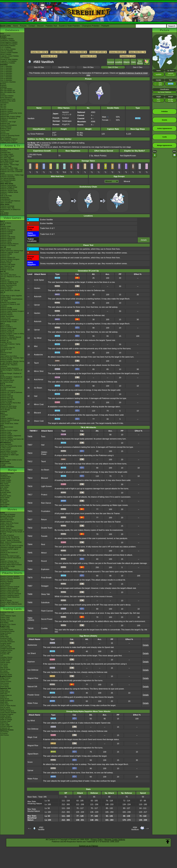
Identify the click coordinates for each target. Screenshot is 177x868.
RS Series (4, 489)
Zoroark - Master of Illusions (10, 540)
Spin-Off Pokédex (6, 89)
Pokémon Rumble (6, 360)
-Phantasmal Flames (7, 631)
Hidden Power (44, 453)
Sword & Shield (6, 249)
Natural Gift (32, 686)
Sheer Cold (39, 421)
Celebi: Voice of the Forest (9, 523)
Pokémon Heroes (6, 525)
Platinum (3, 354)
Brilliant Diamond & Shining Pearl (12, 251)
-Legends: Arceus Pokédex (10, 56)
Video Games (12, 218)
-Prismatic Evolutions (7, 642)
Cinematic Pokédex (7, 96)
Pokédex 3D (4, 341)
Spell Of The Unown (7, 520)
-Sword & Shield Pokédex (9, 53)
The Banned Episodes (8, 180)
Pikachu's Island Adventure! (10, 590)
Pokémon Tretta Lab (7, 330)
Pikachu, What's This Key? (9, 602)
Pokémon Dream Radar (8, 328)
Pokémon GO (5, 235)
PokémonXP (4, 115)
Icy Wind (38, 338)
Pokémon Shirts (6, 129)
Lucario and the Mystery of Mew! (11, 530)
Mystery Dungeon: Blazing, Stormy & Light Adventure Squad (12, 362)
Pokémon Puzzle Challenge (10, 420)
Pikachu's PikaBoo (7, 582)
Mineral (127, 181)
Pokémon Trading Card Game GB (12, 439)
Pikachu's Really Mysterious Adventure (10, 598)
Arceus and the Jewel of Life (10, 539)
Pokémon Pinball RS (7, 399)
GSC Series (4, 487)
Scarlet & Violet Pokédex (69, 26)
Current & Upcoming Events (10, 136)
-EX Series (4, 671)
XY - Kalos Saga (6, 166)
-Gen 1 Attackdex (6, 66)
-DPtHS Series (5, 669)
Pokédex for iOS (6, 349)
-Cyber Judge (5, 725)
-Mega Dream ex (6, 695)
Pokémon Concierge (7, 206)
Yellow (2, 429)
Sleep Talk (46, 594)
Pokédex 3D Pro (6, 342)
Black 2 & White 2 (6, 327)
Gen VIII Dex (64, 67)
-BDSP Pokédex (6, 54)
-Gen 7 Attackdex (6, 77)
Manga (12, 470)
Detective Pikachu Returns (9, 244)
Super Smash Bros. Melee (9, 424)
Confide (44, 628)
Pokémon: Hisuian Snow (9, 191)
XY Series (4, 503)
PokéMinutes (5, 197)
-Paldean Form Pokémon (9, 142)
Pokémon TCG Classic (8, 624)
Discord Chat (5, 134)
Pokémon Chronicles (7, 177)
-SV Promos (4, 680)
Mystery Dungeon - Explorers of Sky (11, 371)
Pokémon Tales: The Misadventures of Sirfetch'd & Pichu (10, 210)
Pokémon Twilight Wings (9, 187)
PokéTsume (4, 215)
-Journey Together (6, 640)
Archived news (5, 35)
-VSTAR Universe (6, 726)
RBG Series (4, 484)
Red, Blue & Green (7, 427)
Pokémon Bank (5, 297)
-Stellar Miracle (5, 716)
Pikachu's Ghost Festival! (9, 588)
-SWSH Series (5, 662)
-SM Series (4, 664)
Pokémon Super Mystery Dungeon (12, 311)
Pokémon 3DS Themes (8, 453)
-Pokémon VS (5, 728)
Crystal (3, 417)
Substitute (45, 602)
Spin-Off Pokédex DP (8, 91)
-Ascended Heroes (7, 630)
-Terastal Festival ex (7, 711)
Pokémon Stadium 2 (7, 418)
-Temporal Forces (6, 650)
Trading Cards (12, 609)
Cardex (3, 94)
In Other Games (6, 448)
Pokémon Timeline (7, 110)
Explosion (45, 569)
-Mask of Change (6, 720)
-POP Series (4, 687)
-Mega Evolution (6, 633)
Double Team (47, 528)
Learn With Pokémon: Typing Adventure (10, 345)
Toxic (43, 437)
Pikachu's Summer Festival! (10, 587)
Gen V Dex (138, 67)
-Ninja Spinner (5, 692)
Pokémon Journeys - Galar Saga (11, 170)
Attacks (127, 62)
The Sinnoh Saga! (6, 163)
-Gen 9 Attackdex (6, 80)
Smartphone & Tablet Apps (9, 455)
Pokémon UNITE (6, 240)
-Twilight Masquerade (8, 649)
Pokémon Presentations (8, 125)
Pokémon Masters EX (8, 239)
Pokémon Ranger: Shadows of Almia (11, 374)
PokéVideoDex (5, 199)
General (111, 62)
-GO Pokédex (5, 58)
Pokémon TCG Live (7, 270)
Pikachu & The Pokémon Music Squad (11, 605)
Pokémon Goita (6, 463)
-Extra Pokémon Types (8, 616)
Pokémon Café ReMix (8, 237)
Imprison (31, 662)
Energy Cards (5, 619)
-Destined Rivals (6, 638)
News (2, 34)
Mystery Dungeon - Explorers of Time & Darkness (11, 378)
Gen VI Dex (113, 67)
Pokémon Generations (8, 185)
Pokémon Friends (6, 233)
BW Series (4, 499)
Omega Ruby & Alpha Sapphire (11, 296)
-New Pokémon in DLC (8, 141)
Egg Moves (140, 62)
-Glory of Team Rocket (8, 706)
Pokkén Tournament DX (8, 285)
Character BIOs (6, 477)
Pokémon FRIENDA (7, 467)
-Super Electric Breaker (8, 713)
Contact (32, 26)
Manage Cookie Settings (115, 839)
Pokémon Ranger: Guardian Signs (12, 358)
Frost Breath (46, 578)
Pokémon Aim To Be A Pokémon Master (11, 172)
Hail (36, 396)
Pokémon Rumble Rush (8, 284)
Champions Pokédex (91, 26)
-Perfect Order (5, 628)
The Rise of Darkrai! (7, 535)
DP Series (4, 494)
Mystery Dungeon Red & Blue (10, 403)
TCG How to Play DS (8, 347)
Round (44, 561)
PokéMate (4, 411)
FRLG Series (5, 491)
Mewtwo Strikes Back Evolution (11, 565)
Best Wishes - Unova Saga (10, 165)
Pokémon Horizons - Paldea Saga (12, 175)
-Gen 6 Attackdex (6, 75)
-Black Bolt (4, 635)
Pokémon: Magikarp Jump (9, 282)
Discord (40, 26)
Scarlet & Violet (5, 226)
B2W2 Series (5, 501)
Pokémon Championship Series (11, 113)
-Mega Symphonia (6, 700)
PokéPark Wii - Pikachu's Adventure (9, 366)
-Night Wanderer (6, 718)
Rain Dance (46, 503)
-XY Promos (4, 685)
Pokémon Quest (6, 289)
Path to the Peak (6, 196)
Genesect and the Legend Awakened (9, 550)
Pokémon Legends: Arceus (10, 252)
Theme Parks (5, 130)
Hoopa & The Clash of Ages (10, 556)
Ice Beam (38, 388)
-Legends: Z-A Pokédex (8, 61)
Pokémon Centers (6, 111)
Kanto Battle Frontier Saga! (10, 161)
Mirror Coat (39, 404)
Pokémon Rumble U (7, 332)
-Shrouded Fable (6, 647)
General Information (7, 473)
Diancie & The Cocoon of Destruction (9, 553)
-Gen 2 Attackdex (6, 68)
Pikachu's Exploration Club (9, 592)
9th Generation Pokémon (9, 139)
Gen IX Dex (39, 67)
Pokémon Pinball (6, 434)
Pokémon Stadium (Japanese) (11, 436)
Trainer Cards (5, 618)
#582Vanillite (41, 828)
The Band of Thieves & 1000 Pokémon (10, 305)
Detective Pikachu (6, 287)
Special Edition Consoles (9, 451)
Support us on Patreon (88, 846)
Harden (37, 288)
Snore (30, 762)
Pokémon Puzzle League (9, 430)
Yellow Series (5, 485)
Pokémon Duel (5, 318)
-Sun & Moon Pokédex (8, 49)
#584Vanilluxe (135, 828)
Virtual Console (5, 449)
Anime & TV (12, 146)
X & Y (2, 294)
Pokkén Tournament (7, 316)
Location (119, 62)
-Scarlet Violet (5, 661)
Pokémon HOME (6, 254)
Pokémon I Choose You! (9, 561)
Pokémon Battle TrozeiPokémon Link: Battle (11, 300)
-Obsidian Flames (6, 657)
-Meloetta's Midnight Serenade (11, 547)
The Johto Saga (6, 158)
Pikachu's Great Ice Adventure (11, 594)
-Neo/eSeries (5, 673)
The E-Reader (5, 410)
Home (15, 26)
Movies (12, 509)
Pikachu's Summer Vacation (10, 576)
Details (144, 240)
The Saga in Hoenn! (7, 159)
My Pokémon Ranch (7, 380)
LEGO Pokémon (6, 127)
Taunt (36, 363)
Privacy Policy (97, 839)
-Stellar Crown (5, 645)
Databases (12, 30)
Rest (43, 544)
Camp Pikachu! (5, 583)
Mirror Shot (39, 371)
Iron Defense (33, 670)
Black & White (5, 325)
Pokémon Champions (8, 230)
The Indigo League (7, 154)
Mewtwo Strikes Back (8, 516)
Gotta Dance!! (5, 585)
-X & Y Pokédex (6, 47)
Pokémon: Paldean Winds (9, 192)
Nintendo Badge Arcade (8, 322)
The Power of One (6, 518)
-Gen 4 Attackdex (6, 72)
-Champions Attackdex (8, 82)
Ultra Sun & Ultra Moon (8, 275)
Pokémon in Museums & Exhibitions (9, 119)
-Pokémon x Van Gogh (8, 122)
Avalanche (38, 355)
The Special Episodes (8, 178)
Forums (23, 26)
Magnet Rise (33, 678)
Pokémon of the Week (8, 101)
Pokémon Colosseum (8, 391)
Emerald (3, 389)
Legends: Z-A (5, 228)
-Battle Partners (6, 709)
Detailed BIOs (5, 479)
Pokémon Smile (6, 263)
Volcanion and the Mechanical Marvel (11, 559)
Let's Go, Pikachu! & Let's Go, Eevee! (11, 277)
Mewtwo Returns (6, 521)
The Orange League (7, 156)
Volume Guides (5, 482)
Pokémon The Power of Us (9, 563)
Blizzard (37, 413)
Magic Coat (32, 737)
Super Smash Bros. (7, 441)
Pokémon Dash (6, 394)
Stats (133, 62)
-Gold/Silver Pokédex (8, 40)
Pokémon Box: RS (7, 398)
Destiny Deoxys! (6, 528)
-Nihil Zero (4, 694)
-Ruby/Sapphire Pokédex (9, 42)
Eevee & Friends (6, 601)
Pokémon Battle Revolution (10, 368)
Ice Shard (32, 653)
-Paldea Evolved (6, 659)
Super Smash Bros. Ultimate (10, 290)
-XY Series (4, 666)
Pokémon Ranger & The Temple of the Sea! (12, 533)
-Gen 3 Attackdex (6, 70)
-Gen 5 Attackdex (6, 73)
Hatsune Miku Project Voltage (10, 117)
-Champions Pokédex (8, 63)
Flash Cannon (47, 611)
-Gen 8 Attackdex (6, 78)
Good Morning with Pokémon (10, 201)
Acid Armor (39, 379)
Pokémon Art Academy (8, 303)
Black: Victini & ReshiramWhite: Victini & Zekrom (11, 543)
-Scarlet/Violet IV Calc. (8, 99)
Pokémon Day (5, 123)
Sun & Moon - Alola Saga (9, 168)
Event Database (6, 137)
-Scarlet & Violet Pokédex (9, 59)
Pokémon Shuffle (6, 308)
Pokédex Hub (51, 26)
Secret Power (47, 619)
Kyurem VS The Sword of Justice (12, 546)
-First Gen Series (6, 675)
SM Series (4, 506)
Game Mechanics (6, 98)
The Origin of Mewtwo (8, 514)
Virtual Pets (4, 456)
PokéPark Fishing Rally (8, 408)
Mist (36, 346)
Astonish (38, 296)
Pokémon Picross (6, 313)
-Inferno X (4, 697)
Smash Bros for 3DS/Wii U (9, 320)
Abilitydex (4, 87)
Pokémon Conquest (7, 335)
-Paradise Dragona (7, 714)
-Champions (4, 103)
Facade (44, 536)
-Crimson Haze (5, 721)
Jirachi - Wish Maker (7, 527)
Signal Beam (33, 754)
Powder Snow (33, 695)
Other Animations (6, 203)
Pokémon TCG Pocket (8, 245)
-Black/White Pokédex (8, 46)
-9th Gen (3, 104)
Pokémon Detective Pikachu (10, 570)
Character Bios (5, 152)
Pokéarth (105, 26)
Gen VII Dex (88, 67)
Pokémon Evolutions (7, 189)
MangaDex (4, 475)
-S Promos (4, 733)
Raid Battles (4, 623)
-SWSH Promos (6, 681)
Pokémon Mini (5, 422)
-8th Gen (3, 106)
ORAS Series (5, 504)
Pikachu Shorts (12, 573)
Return (44, 519)
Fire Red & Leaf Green (8, 387)
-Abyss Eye (4, 690)
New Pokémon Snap (7, 266)
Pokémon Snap (6, 432)
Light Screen (46, 486)
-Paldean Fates (5, 652)
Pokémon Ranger (6, 401)
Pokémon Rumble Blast (8, 339)
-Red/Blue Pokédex (7, 39)
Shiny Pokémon (6, 182)
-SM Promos (4, 683)
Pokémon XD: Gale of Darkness (11, 392)
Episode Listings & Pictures (10, 149)
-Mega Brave (5, 699)
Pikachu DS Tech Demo (8, 406)
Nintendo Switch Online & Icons (11, 460)
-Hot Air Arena (5, 707)
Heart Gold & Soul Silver (9, 356)
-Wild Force (4, 723)
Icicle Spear (39, 280)
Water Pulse (33, 703)
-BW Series (4, 668)
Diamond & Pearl (6, 353)
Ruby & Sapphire (6, 386)
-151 (2, 656)
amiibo (3, 458)
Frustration (46, 511)
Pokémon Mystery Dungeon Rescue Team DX (10, 260)
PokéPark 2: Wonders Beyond (11, 337)
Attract (44, 553)
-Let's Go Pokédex (7, 51)
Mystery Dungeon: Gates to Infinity (12, 334)
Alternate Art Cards (7, 621)
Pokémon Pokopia (6, 232)
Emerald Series (6, 492)
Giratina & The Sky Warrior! (10, 537)
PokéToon (4, 194)
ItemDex (3, 84)
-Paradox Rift (5, 654)
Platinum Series (6, 496)
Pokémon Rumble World (9, 309)
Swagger (45, 586)
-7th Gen (3, 108)
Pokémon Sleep (6, 242)
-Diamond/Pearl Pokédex (9, 44)
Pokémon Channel (7, 396)
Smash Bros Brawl (7, 382)
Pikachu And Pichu (7, 580)
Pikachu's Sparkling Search (10, 595)
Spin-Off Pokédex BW (8, 92)
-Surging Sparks (6, 643)
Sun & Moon (4, 273)
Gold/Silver (4, 415)
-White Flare (4, 637)
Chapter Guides (6, 480)
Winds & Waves (6, 223)
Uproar (37, 305)
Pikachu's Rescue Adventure (10, 578)
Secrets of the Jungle (8, 566)
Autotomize (32, 645)
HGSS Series (5, 498)
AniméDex (4, 151)
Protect (44, 495)
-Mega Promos (5, 678)
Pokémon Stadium (7, 437)
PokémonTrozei (6, 405)
